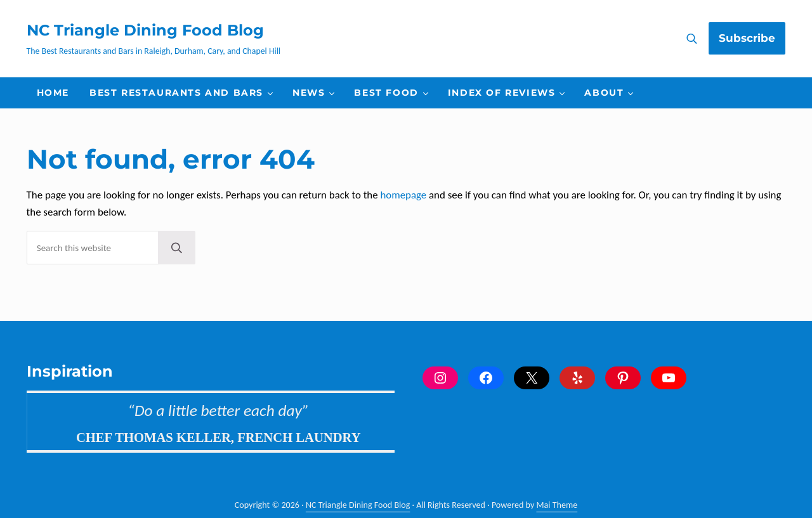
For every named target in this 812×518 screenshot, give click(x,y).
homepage (403, 199)
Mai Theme (557, 506)
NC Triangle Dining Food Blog (145, 32)
